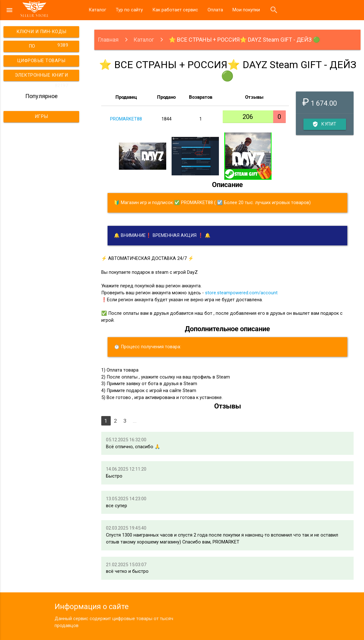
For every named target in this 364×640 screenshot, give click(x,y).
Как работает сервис (175, 10)
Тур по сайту (129, 10)
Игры (41, 117)
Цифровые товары (44, 62)
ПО (50, 45)
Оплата (215, 10)
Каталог (97, 10)
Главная (108, 40)
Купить (325, 124)
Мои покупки (246, 10)
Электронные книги (42, 77)
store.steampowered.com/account (241, 293)
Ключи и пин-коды (43, 33)
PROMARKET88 (126, 119)
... (135, 421)
